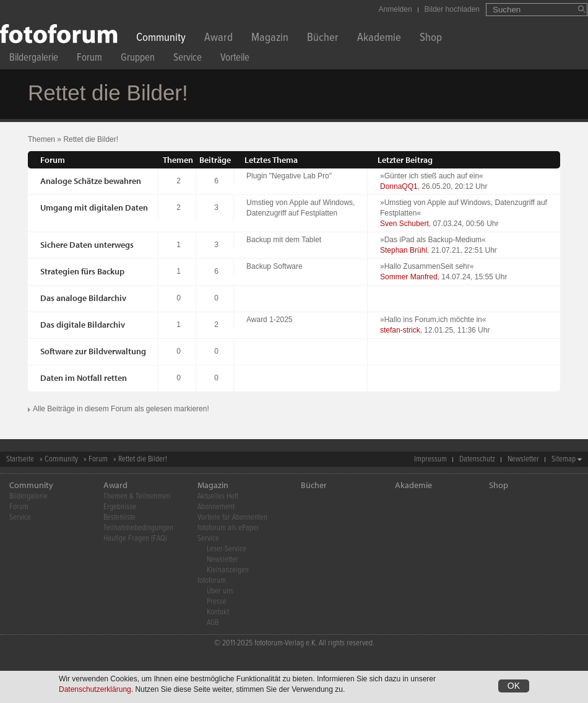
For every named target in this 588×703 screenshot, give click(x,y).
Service (188, 59)
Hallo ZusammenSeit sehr (427, 266)
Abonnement (216, 507)
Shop (431, 39)
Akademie (379, 39)
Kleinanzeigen (228, 570)
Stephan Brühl (404, 250)
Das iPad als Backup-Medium (433, 240)
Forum (89, 59)
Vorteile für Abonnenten (232, 517)
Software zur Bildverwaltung (93, 351)
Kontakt (218, 612)
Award (218, 39)
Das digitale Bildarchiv (83, 325)
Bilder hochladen (452, 9)
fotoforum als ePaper (228, 528)
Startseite (20, 459)
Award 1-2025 (270, 320)
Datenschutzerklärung (95, 692)
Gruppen (138, 59)
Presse (217, 602)
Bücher (323, 39)
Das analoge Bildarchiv (83, 298)
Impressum (430, 459)
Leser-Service (227, 549)
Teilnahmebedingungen (138, 528)
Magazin (270, 39)
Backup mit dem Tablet (284, 240)
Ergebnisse (120, 507)
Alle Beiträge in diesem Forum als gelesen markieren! (121, 409)
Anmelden (396, 9)
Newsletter (523, 459)
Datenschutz (477, 459)
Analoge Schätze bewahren (91, 181)
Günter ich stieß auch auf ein (432, 176)
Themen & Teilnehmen (137, 496)
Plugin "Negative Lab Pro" (289, 176)
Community (161, 39)
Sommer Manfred (409, 277)
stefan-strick (400, 330)
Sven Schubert (404, 224)
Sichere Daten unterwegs (87, 245)
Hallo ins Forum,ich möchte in (433, 320)
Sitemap (564, 459)
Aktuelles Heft (218, 496)
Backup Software (275, 266)
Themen (41, 139)
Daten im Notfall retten (84, 378)
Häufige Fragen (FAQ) (135, 539)
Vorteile (235, 59)
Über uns (220, 591)
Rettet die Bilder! (91, 139)
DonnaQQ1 (399, 186)
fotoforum (212, 581)
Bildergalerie (34, 59)
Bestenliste (119, 517)
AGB (213, 623)
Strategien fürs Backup (82, 271)
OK (514, 688)
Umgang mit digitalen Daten (94, 207)
